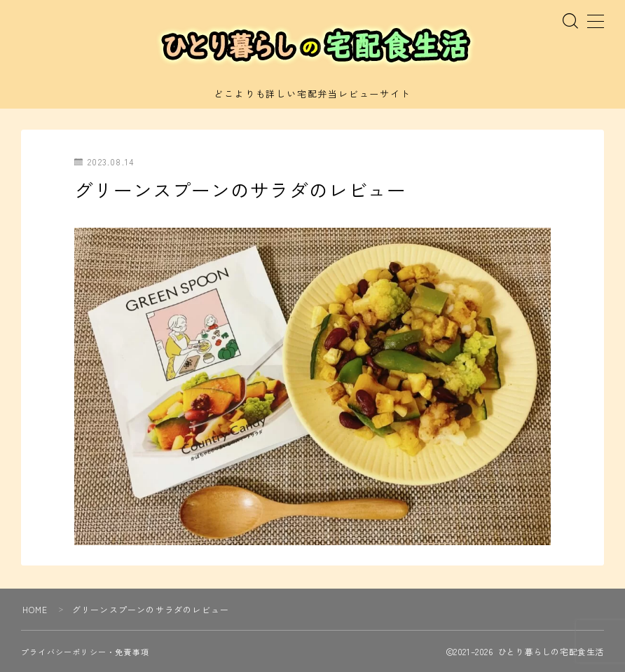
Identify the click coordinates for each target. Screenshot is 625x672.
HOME (35, 609)
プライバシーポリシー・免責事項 (85, 652)
